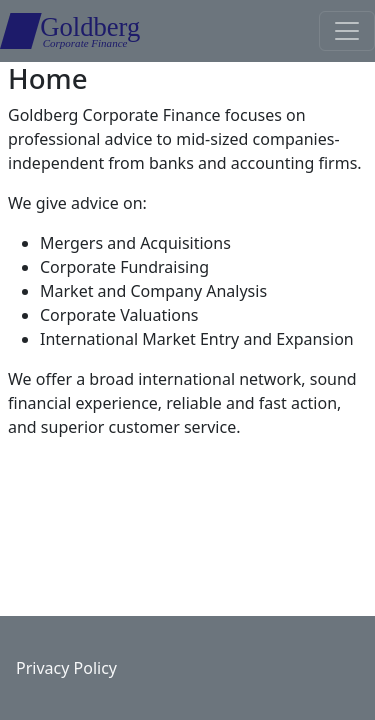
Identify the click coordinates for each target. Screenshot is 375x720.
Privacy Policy (66, 668)
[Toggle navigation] (347, 31)
